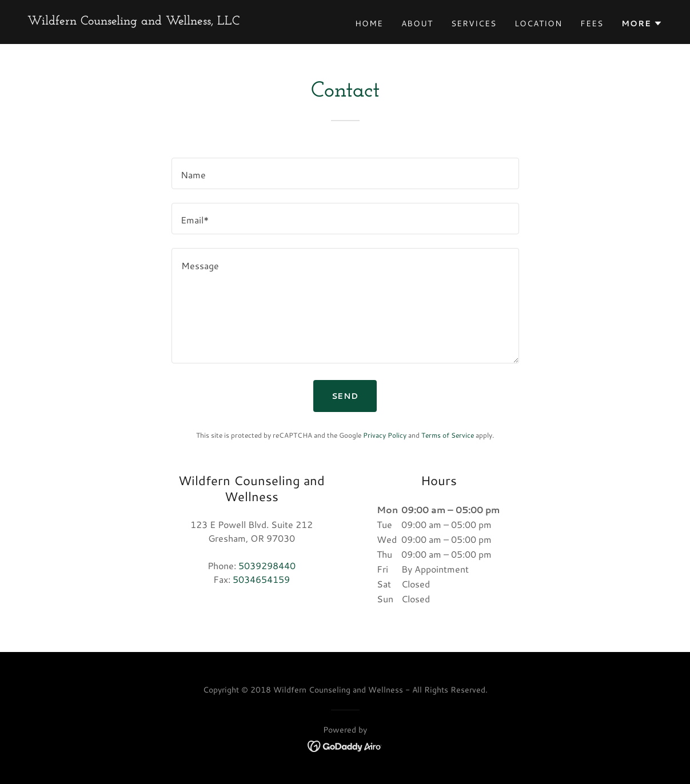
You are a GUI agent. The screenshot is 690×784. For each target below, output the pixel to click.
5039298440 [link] (267, 565)
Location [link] (538, 23)
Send (345, 396)
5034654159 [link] (261, 579)
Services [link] (474, 23)
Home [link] (369, 23)
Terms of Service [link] (448, 435)
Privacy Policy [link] (385, 435)
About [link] (417, 23)
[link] (133, 21)
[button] (642, 23)
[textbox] (345, 173)
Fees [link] (592, 23)
